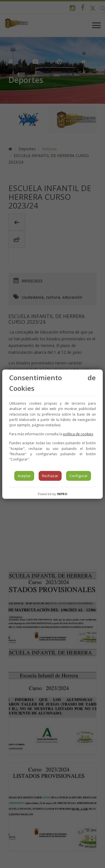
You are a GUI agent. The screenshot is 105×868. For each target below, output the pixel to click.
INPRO (62, 494)
